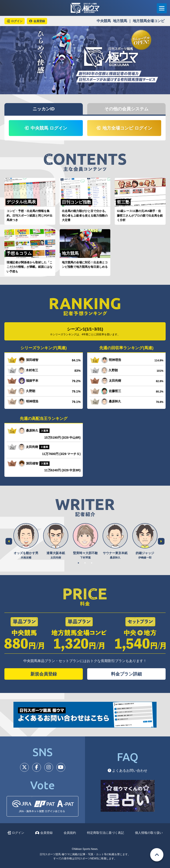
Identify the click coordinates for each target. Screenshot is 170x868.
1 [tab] (78, 563)
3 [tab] (92, 563)
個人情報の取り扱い (149, 833)
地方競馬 (120, 21)
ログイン (16, 833)
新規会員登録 (44, 674)
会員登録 (44, 833)
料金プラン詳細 (126, 674)
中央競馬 (104, 21)
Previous (9, 541)
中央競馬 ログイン (46, 128)
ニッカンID (44, 109)
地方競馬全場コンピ (149, 21)
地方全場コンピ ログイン (124, 128)
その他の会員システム (126, 109)
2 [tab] (85, 563)
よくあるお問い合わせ (127, 771)
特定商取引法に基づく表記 (105, 833)
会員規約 (70, 833)
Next (161, 541)
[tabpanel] (26, 541)
